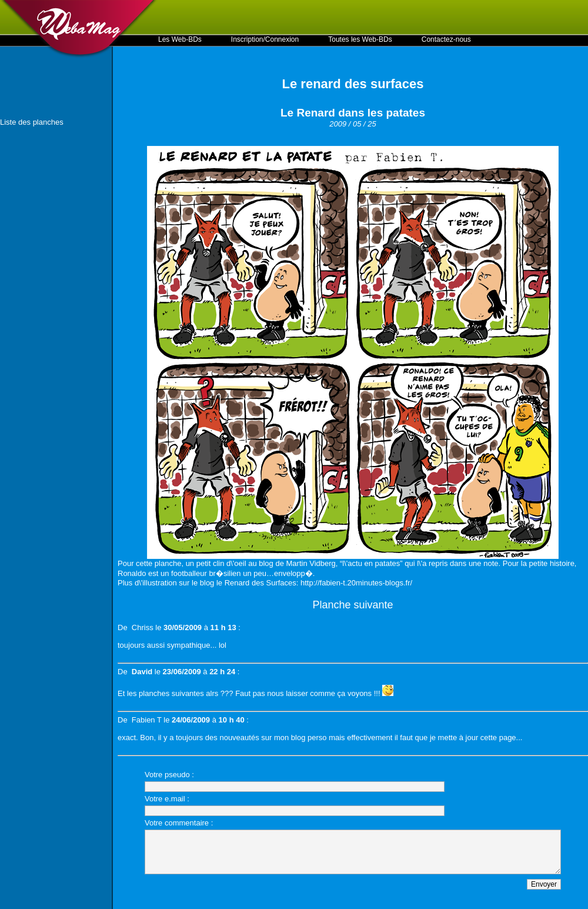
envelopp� (293, 573)
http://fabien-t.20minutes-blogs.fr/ (356, 583)
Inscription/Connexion (265, 39)
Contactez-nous (446, 39)
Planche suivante (353, 605)
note (491, 563)
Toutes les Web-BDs (360, 39)
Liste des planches (32, 122)
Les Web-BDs (180, 39)
